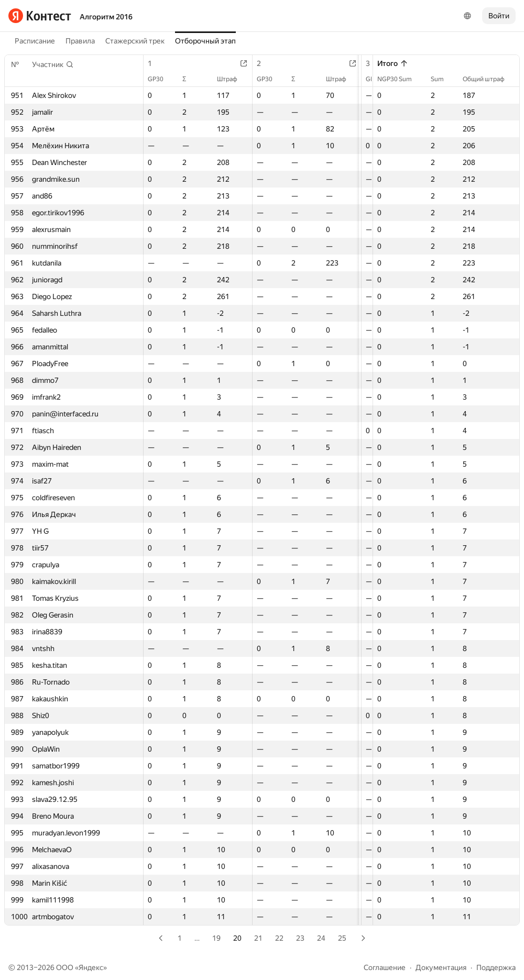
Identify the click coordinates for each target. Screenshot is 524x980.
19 (216, 938)
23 (300, 938)
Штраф (238, 79)
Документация (441, 967)
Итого (393, 63)
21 (258, 938)
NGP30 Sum (400, 79)
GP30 (161, 79)
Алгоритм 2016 (106, 17)
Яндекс (91, 967)
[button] (53, 64)
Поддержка (496, 967)
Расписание (35, 41)
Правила (80, 41)
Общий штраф (489, 79)
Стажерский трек (135, 41)
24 (321, 938)
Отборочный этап (205, 41)
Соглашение (385, 967)
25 (342, 938)
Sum (443, 79)
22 (279, 938)
